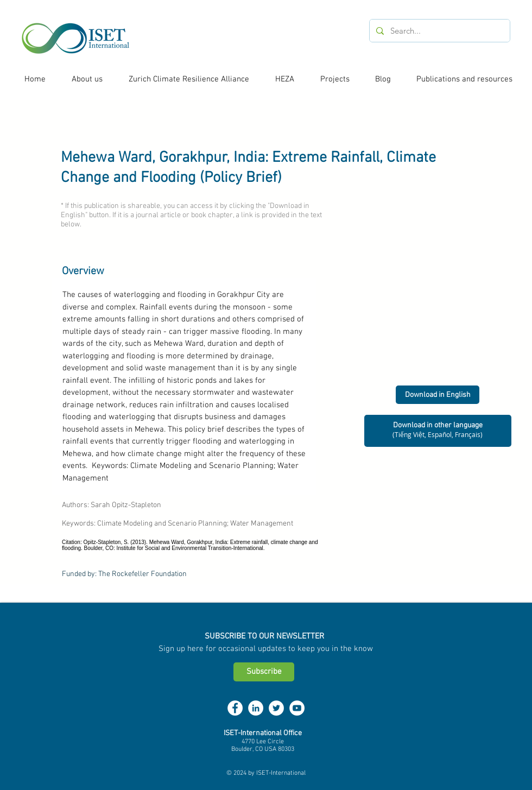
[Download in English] (438, 395)
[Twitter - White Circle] (276, 708)
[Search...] (439, 31)
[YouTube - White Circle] (297, 708)
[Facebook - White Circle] (235, 708)
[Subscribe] (264, 672)
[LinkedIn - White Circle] (256, 708)
